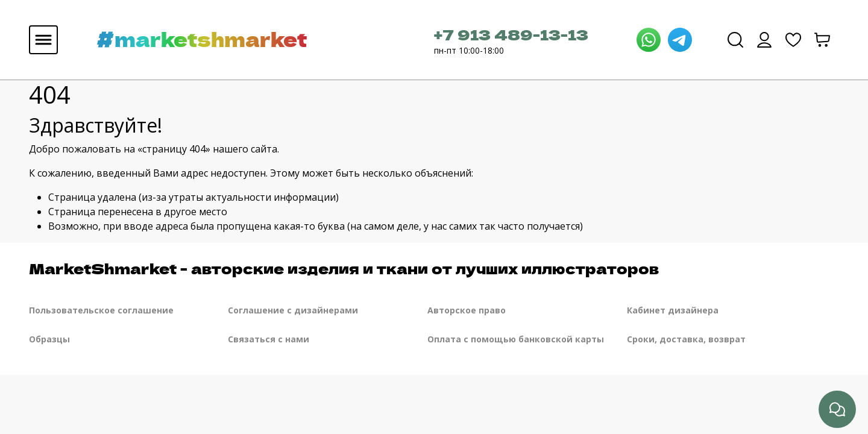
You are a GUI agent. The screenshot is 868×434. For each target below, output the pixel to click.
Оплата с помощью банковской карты (516, 339)
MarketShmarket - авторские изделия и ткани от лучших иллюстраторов (344, 268)
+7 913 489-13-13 (511, 34)
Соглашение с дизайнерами (293, 310)
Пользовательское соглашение (101, 310)
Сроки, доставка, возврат (686, 339)
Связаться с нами (269, 339)
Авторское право (467, 310)
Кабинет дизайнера (673, 310)
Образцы (49, 339)
